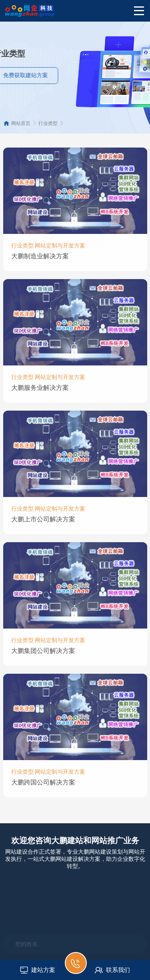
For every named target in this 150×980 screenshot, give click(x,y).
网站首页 (21, 127)
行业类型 (48, 127)
